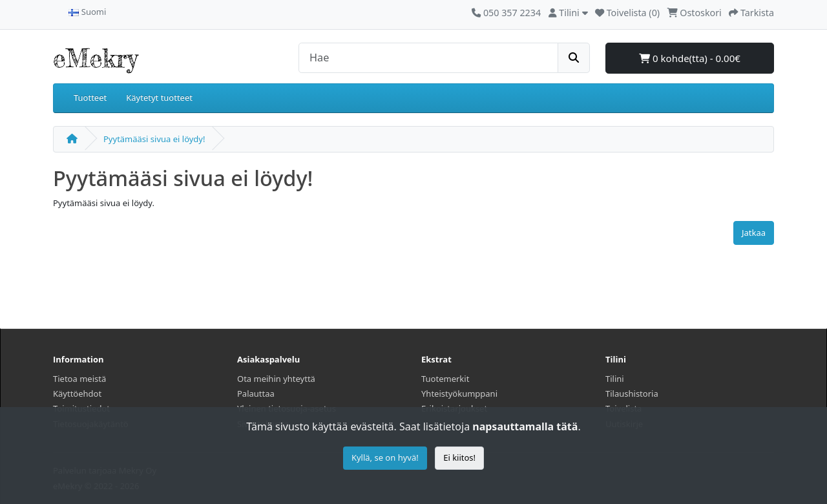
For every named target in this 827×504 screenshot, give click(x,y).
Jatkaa (754, 233)
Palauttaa (256, 394)
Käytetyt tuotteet (159, 98)
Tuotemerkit (445, 379)
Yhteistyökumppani (459, 394)
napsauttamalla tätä (525, 426)
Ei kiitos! (459, 457)
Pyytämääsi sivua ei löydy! (154, 139)
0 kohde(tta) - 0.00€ (690, 58)
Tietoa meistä (79, 379)
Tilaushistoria (632, 394)
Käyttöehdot (77, 394)
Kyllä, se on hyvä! (385, 457)
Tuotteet (90, 98)
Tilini (615, 379)
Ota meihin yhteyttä (276, 379)
